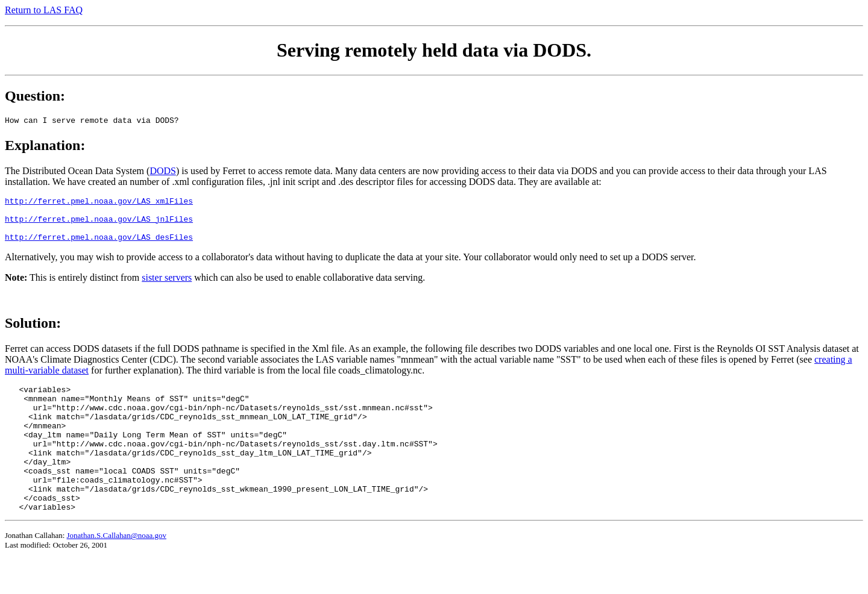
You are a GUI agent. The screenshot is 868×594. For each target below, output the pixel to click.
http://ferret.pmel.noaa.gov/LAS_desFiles (99, 246)
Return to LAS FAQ (44, 10)
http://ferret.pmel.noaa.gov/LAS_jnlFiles (99, 224)
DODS (163, 171)
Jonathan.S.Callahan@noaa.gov (117, 570)
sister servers (167, 286)
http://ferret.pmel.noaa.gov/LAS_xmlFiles (99, 202)
